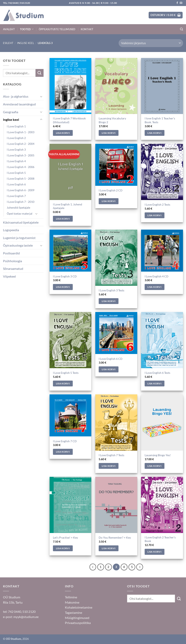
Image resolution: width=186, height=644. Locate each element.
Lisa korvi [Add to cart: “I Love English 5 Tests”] (63, 383)
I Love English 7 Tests (111, 455)
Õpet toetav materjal (20, 213)
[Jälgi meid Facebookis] (177, 3)
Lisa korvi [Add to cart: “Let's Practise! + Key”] (63, 548)
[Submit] (40, 73)
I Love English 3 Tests (111, 290)
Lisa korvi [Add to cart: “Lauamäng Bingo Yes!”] (154, 466)
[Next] (140, 567)
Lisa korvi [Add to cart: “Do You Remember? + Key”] (109, 548)
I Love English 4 (16, 161)
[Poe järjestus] (151, 43)
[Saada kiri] (181, 3)
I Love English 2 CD (111, 190)
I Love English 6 (16, 184)
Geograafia (11, 112)
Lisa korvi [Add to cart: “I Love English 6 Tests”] (154, 383)
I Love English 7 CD (65, 441)
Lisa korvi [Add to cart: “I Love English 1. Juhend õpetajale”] (63, 219)
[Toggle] (41, 96)
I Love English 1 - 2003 (21, 132)
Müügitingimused (77, 618)
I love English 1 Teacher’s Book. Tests (160, 120)
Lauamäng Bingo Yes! (158, 455)
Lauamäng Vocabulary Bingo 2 (112, 120)
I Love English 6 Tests (157, 373)
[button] (166, 15)
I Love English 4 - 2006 (21, 167)
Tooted (27, 29)
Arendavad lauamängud (19, 104)
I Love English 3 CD (65, 276)
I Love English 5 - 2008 (21, 178)
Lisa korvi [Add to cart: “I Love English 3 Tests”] (109, 301)
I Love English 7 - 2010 (21, 202)
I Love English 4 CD (157, 276)
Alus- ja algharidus (16, 96)
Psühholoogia (12, 261)
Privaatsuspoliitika (78, 623)
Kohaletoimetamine (79, 607)
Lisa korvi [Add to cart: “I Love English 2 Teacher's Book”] (154, 552)
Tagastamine (74, 612)
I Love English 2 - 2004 (21, 144)
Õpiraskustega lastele (18, 245)
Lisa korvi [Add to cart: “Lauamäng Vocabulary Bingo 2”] (109, 133)
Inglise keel (26, 43)
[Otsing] (182, 29)
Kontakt (87, 29)
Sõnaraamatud (13, 268)
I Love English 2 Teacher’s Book (160, 539)
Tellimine (71, 597)
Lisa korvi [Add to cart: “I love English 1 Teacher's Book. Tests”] (154, 133)
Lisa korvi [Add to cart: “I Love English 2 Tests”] (154, 215)
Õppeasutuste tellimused (57, 29)
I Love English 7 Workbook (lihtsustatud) (69, 120)
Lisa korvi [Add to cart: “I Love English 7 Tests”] (109, 466)
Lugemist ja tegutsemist (19, 238)
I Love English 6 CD (111, 359)
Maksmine (72, 602)
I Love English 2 (16, 138)
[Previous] (93, 567)
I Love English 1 (16, 126)
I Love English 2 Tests (157, 204)
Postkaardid (11, 253)
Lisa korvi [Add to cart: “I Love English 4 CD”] (154, 287)
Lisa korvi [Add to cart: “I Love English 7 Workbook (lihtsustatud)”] (63, 133)
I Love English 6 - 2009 (21, 190)
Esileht (8, 43)
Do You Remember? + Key (115, 537)
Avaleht (9, 29)
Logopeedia (11, 230)
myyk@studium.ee (26, 617)
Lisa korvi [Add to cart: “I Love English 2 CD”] (109, 201)
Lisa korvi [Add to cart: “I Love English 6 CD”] (109, 369)
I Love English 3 (16, 149)
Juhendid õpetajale (18, 207)
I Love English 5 (16, 173)
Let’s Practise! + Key (65, 537)
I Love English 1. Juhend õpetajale (68, 206)
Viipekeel (9, 276)
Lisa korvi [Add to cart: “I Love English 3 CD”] (63, 287)
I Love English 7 (16, 196)
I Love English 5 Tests (66, 373)
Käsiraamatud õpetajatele (21, 222)
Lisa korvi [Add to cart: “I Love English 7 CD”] (63, 452)
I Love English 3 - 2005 (21, 155)
